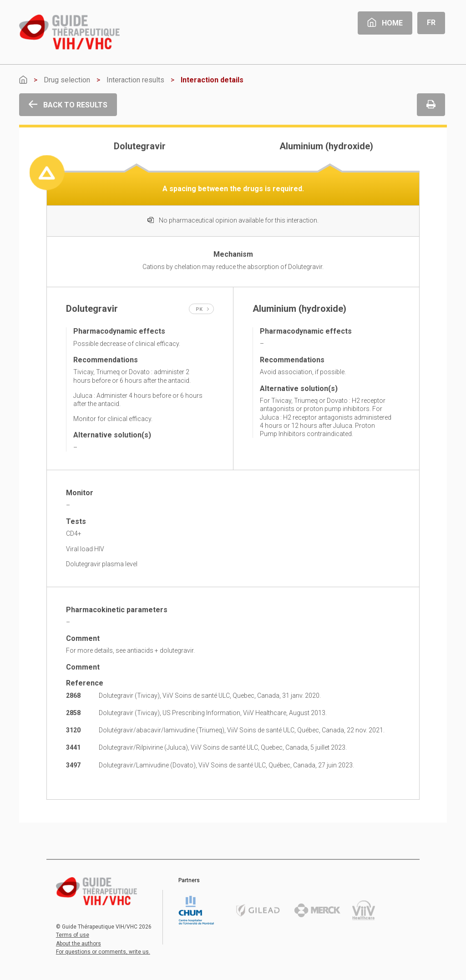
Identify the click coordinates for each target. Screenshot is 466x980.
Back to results (68, 105)
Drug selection (67, 80)
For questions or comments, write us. (103, 952)
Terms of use (73, 935)
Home (385, 23)
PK (203, 309)
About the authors (79, 944)
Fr (431, 23)
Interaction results (135, 80)
